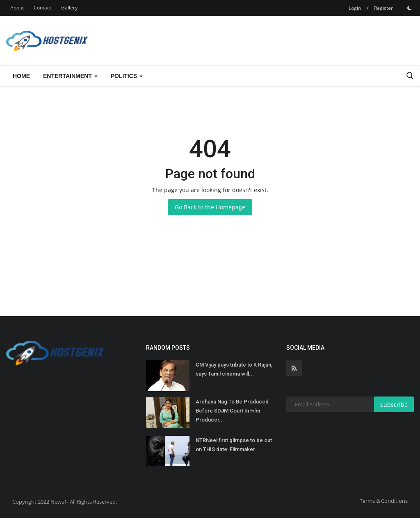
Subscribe (394, 405)
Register (383, 8)
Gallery (69, 8)
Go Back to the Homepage (210, 207)
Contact (42, 8)
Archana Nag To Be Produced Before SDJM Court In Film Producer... (232, 411)
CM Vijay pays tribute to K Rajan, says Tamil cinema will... (234, 369)
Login (355, 8)
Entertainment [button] (70, 76)
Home (21, 76)
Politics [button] (127, 76)
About (17, 8)
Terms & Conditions (384, 501)
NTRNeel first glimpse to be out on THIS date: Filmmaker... (234, 445)
